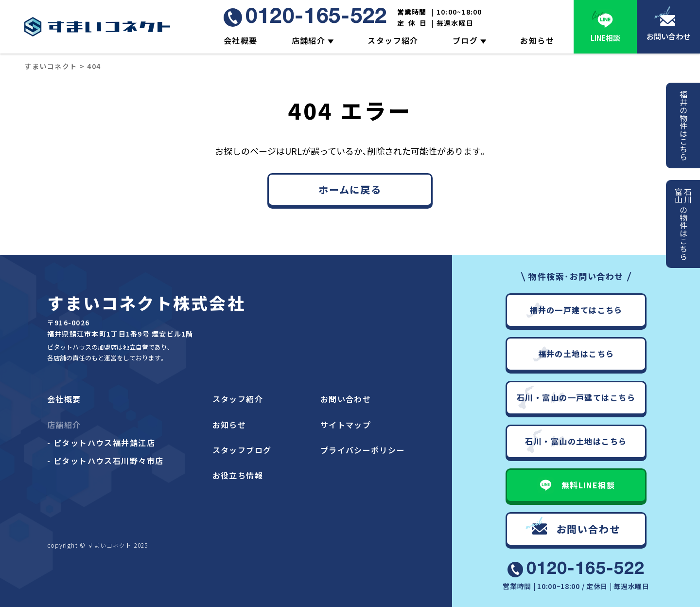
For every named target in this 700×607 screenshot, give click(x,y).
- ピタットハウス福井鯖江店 (101, 443)
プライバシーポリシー (363, 450)
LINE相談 (605, 38)
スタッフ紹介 (393, 40)
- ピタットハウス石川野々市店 (105, 461)
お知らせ (537, 40)
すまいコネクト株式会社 (146, 303)
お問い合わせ (668, 36)
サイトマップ (346, 425)
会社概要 (241, 40)
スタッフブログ (242, 450)
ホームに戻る (350, 189)
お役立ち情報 (238, 475)
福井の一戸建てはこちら (576, 310)
